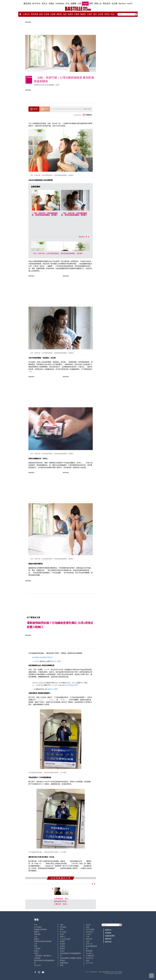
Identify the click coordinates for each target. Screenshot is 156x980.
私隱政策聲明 (110, 936)
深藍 (88, 927)
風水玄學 (89, 939)
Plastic (85, 4)
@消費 (100, 14)
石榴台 (51, 4)
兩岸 (95, 14)
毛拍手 (88, 925)
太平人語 (89, 944)
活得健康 (37, 958)
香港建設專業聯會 (40, 929)
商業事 (70, 14)
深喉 (62, 925)
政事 (41, 14)
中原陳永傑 (90, 956)
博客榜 (107, 14)
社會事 (46, 14)
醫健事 (83, 14)
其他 (112, 14)
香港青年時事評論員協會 (43, 941)
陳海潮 (62, 960)
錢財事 (59, 14)
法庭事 (53, 14)
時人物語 (63, 932)
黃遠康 (62, 944)
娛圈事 (73, 4)
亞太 (68, 4)
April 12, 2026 (53, 689)
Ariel (36, 925)
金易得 (62, 946)
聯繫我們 (108, 939)
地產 (65, 14)
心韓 (79, 4)
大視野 (89, 14)
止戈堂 (88, 934)
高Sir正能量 (90, 929)
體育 (91, 4)
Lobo (88, 941)
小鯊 (36, 937)
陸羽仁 (62, 934)
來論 (88, 960)
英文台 (45, 4)
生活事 (115, 4)
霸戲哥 (36, 939)
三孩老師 (37, 949)
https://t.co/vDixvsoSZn (70, 685)
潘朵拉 (36, 951)
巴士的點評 (38, 927)
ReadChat (90, 958)
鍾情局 (36, 932)
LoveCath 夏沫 (65, 939)
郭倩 (62, 929)
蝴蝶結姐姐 (64, 963)
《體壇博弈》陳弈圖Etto (43, 956)
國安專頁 (27, 4)
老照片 (36, 953)
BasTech (122, 4)
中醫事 (77, 14)
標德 (62, 965)
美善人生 (98, 4)
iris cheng (89, 963)
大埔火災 (26, 14)
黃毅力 (62, 937)
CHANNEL (60, 4)
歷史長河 (107, 4)
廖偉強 (62, 949)
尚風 (36, 946)
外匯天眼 (37, 934)
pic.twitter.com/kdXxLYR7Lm (42, 657)
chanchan (37, 965)
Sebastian (89, 932)
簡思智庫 (89, 951)
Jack (36, 944)
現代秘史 (63, 927)
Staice (62, 951)
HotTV (130, 4)
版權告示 (108, 930)
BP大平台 (36, 4)
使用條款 (108, 933)
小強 (88, 937)
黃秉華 (62, 941)
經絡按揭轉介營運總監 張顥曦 (71, 958)
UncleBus (89, 953)
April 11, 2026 (56, 661)
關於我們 (108, 942)
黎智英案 (35, 14)
